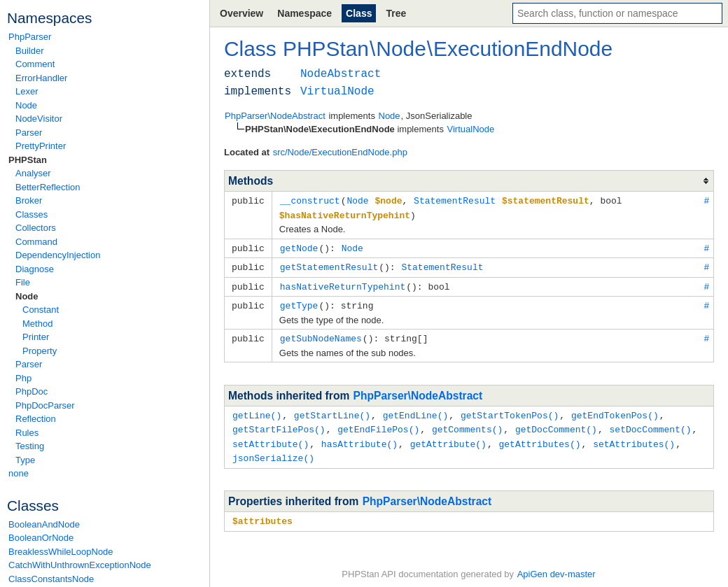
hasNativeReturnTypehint (343, 283)
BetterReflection (48, 187)
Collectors (36, 228)
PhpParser (30, 37)
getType (299, 302)
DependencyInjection (58, 255)
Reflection (36, 419)
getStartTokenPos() (510, 410)
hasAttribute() (359, 437)
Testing (30, 446)
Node (26, 105)
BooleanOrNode (41, 538)
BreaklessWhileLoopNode (61, 552)
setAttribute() (271, 437)
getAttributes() (539, 437)
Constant (41, 310)
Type (25, 460)
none (19, 473)
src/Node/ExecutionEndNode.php (340, 152)
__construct (310, 200)
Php (23, 378)
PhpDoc (31, 391)
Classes (31, 214)
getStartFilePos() (279, 423)
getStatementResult (329, 264)
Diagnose (35, 269)
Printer (36, 337)
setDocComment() (650, 423)
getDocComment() (556, 423)
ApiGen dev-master (556, 566)
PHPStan (28, 160)
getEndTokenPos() (615, 410)
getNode (299, 246)
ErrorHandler (41, 78)
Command (36, 242)
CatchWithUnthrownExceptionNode (80, 565)
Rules (27, 433)
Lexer (27, 91)
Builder (29, 51)
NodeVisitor (39, 119)
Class (359, 13)
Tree (396, 13)
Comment (35, 64)
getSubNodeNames (321, 334)
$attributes (262, 513)
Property (40, 351)
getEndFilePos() (378, 423)
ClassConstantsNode (51, 579)
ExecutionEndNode (523, 49)
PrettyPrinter (41, 146)
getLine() (257, 410)
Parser (29, 133)
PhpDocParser (45, 405)
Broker (29, 200)
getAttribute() (448, 437)
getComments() (467, 423)
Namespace (304, 13)
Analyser (33, 173)
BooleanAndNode (44, 524)
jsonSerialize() (273, 451)
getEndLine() (416, 410)
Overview (241, 13)
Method (37, 324)
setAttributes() (634, 437)
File (23, 282)
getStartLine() (332, 410)
